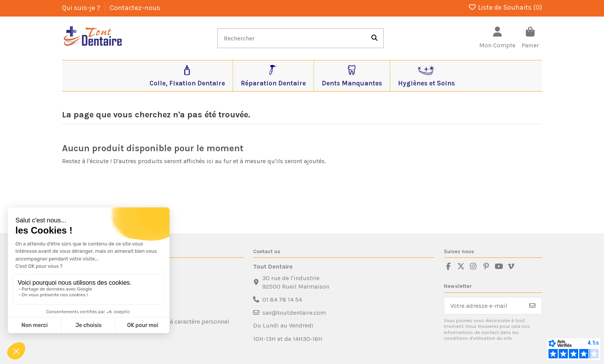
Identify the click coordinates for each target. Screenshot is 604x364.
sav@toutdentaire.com (294, 313)
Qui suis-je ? (82, 8)
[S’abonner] (532, 306)
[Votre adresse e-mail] (484, 306)
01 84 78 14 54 (282, 300)
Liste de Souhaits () (505, 7)
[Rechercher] (374, 38)
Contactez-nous (135, 8)
